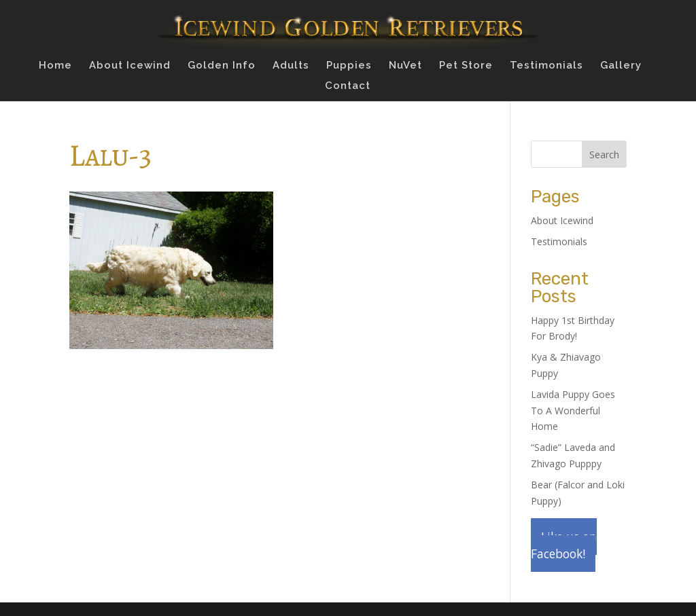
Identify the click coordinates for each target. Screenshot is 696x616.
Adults (291, 66)
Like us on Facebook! (564, 545)
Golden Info (222, 66)
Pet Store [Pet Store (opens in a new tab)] (466, 66)
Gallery (621, 66)
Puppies (349, 66)
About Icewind (130, 66)
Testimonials (546, 66)
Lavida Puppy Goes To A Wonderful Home (573, 411)
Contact (348, 86)
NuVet (405, 66)
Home (55, 66)
